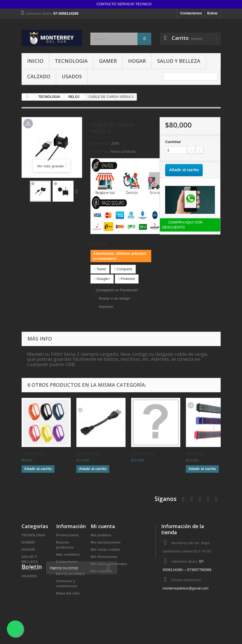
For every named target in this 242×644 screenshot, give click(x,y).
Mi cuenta (103, 526)
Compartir (123, 269)
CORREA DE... (34, 453)
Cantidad (173, 142)
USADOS (72, 76)
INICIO (35, 61)
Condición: (100, 151)
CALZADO (39, 76)
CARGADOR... (89, 453)
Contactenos (191, 13)
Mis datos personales (109, 564)
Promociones (67, 535)
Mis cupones (102, 571)
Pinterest (127, 279)
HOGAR (137, 61)
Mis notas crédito (106, 550)
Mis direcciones (104, 557)
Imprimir (106, 307)
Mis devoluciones (106, 542)
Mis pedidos (101, 535)
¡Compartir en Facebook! (117, 290)
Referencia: (100, 143)
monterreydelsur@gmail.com (185, 588)
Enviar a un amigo (114, 298)
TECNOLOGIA (71, 61)
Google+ (102, 279)
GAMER (108, 61)
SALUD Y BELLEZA (179, 61)
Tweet (100, 269)
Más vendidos (68, 555)
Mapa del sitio (68, 593)
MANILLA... (196, 453)
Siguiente (78, 191)
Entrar (212, 13)
